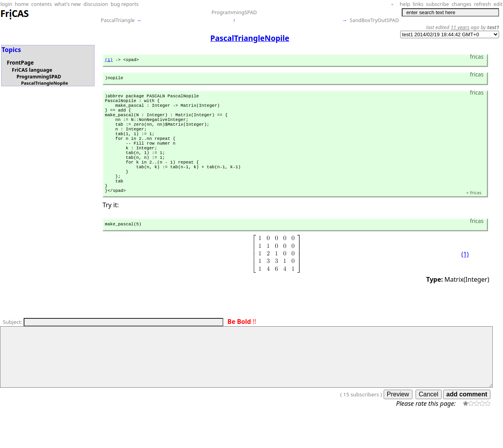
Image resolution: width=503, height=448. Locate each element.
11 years (460, 27)
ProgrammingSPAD (234, 12)
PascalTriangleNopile (44, 83)
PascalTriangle (118, 20)
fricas (474, 220)
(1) (109, 60)
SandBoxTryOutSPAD (374, 20)
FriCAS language (32, 70)
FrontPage (20, 63)
